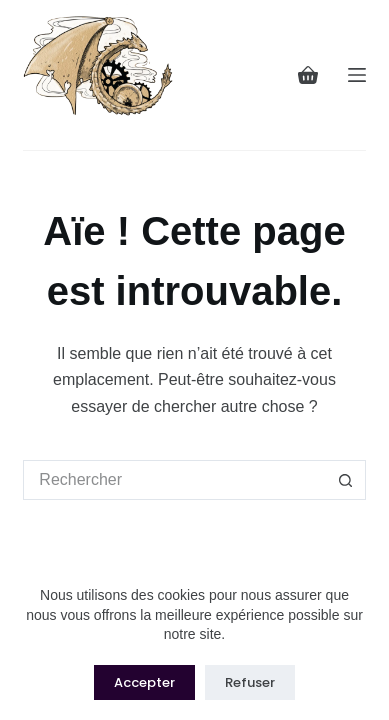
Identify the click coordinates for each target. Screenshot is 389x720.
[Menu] (357, 75)
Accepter (144, 682)
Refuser (250, 682)
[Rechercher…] (174, 480)
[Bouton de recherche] (346, 480)
